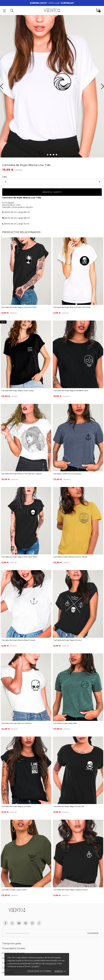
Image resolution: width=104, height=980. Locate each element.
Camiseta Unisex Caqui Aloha (14, 890)
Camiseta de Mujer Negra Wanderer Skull (71, 390)
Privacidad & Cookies (14, 948)
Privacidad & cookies (39, 971)
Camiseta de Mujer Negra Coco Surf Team (19, 307)
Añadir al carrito (52, 192)
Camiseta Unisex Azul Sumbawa (67, 474)
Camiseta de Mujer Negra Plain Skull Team (19, 557)
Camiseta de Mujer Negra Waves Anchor (70, 890)
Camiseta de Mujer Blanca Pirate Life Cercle (72, 307)
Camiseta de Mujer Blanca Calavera (16, 723)
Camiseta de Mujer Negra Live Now (16, 806)
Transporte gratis (12, 943)
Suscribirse (93, 933)
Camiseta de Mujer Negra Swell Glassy (18, 390)
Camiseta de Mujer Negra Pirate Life (69, 806)
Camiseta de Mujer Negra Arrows (67, 640)
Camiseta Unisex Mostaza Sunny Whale (70, 557)
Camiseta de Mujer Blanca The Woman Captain (22, 474)
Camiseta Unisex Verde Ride (65, 723)
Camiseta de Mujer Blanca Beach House (18, 640)
